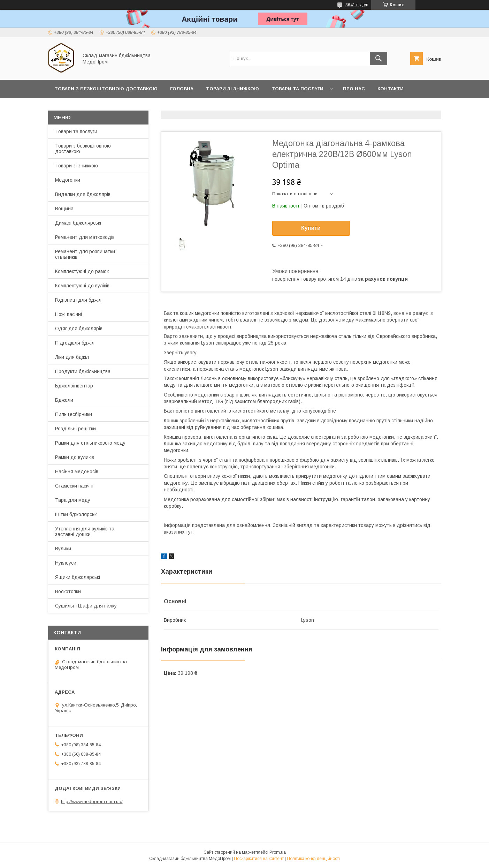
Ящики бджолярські (78, 577)
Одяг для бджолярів (79, 329)
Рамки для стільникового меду (90, 443)
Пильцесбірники (74, 414)
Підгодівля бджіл (75, 343)
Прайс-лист (70, 107)
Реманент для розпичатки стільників (85, 254)
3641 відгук (357, 5)
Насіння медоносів (77, 471)
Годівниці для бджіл (78, 300)
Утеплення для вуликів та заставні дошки (85, 531)
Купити (311, 228)
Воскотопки (68, 591)
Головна (182, 89)
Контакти (391, 89)
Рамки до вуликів (75, 457)
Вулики (63, 549)
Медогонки (68, 180)
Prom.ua (278, 852)
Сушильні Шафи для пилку (86, 606)
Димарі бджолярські (78, 223)
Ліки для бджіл (72, 357)
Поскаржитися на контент (259, 859)
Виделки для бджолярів (83, 194)
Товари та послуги (297, 89)
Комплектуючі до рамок (82, 271)
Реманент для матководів (85, 237)
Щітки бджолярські (76, 514)
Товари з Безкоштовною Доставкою (106, 89)
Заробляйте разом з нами (135, 107)
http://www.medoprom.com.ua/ (92, 802)
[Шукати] (379, 59)
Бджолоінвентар (74, 386)
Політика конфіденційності (313, 859)
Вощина (64, 209)
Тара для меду (73, 500)
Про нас (354, 89)
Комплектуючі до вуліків (82, 286)
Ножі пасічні (68, 314)
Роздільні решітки (75, 429)
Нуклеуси (66, 563)
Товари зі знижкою (232, 89)
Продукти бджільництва (83, 371)
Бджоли (64, 400)
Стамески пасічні (74, 486)
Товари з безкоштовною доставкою (83, 149)
